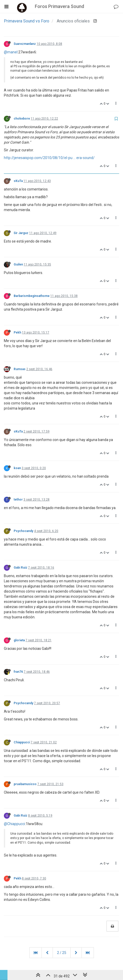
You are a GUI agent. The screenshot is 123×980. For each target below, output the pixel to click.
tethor (18, 500)
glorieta (19, 640)
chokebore (22, 119)
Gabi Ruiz (20, 568)
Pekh (17, 333)
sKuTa (18, 181)
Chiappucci (22, 742)
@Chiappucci (14, 824)
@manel (11, 52)
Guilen (18, 264)
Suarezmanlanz (25, 44)
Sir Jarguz (21, 233)
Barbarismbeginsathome (32, 296)
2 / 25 (62, 953)
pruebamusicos (25, 784)
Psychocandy (23, 531)
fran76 (18, 672)
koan (17, 468)
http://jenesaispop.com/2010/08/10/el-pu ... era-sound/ (49, 158)
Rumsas (20, 369)
